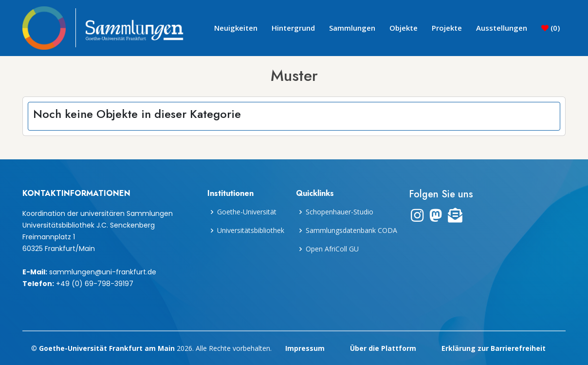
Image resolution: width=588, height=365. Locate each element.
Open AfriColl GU (332, 249)
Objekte (404, 28)
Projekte (447, 28)
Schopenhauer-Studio (340, 212)
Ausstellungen (502, 28)
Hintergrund (293, 28)
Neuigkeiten (236, 28)
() (551, 28)
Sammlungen (352, 28)
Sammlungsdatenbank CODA (351, 231)
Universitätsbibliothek (251, 231)
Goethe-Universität (247, 212)
